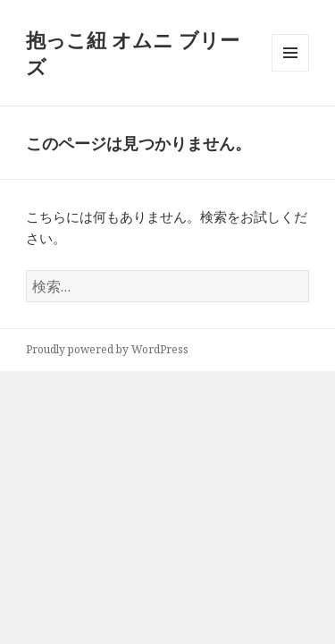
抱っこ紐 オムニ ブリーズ (133, 53)
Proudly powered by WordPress (107, 349)
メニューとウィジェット (290, 71)
